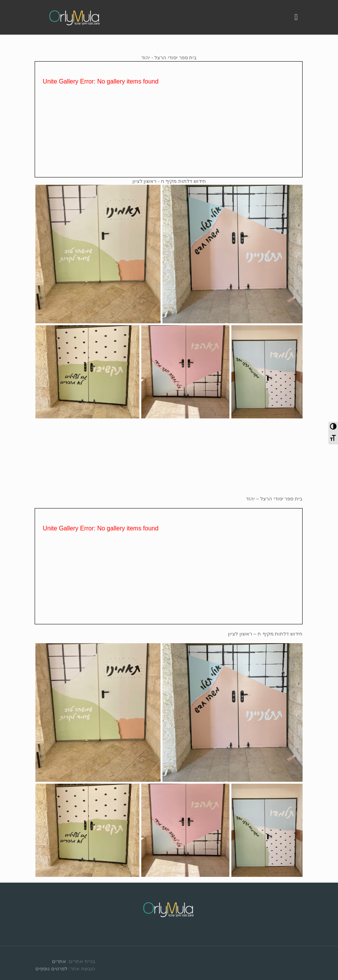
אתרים (59, 961)
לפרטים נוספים (51, 969)
